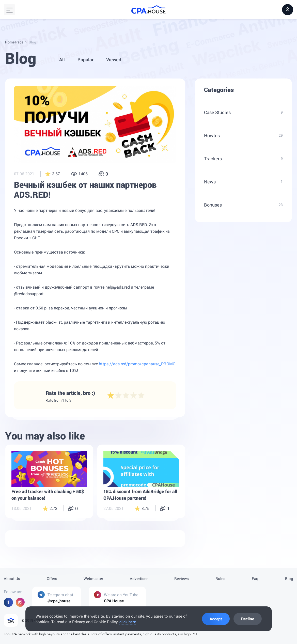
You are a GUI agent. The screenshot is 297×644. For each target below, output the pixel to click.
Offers (52, 578)
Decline (248, 619)
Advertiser (139, 578)
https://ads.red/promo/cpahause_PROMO (137, 364)
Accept (216, 619)
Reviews (182, 578)
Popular (85, 59)
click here (128, 622)
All (62, 59)
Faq (255, 578)
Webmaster (93, 578)
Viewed (114, 59)
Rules (220, 578)
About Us (12, 578)
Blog (289, 578)
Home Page (14, 42)
